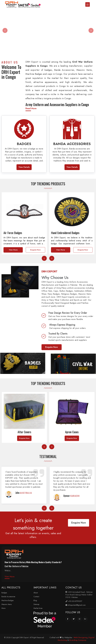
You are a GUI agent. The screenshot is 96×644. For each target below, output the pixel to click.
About (36, 593)
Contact (36, 597)
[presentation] (5, 30)
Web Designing (81, 637)
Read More (31, 108)
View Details (24, 167)
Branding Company (78, 640)
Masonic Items (7, 604)
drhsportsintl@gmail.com (76, 605)
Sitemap (36, 604)
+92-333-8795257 (74, 601)
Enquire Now (35, 306)
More (3, 608)
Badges (4, 593)
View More (13, 306)
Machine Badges (7, 600)
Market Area (38, 608)
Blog (35, 600)
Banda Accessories (8, 597)
